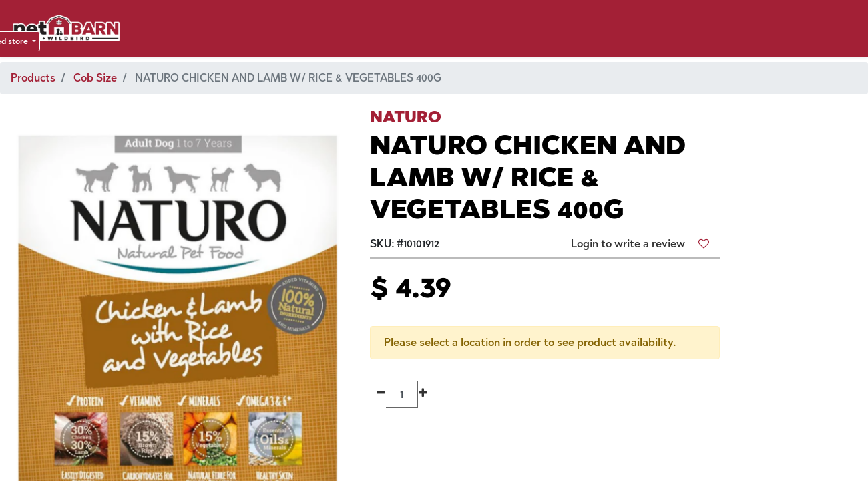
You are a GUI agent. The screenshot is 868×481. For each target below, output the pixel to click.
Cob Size (95, 78)
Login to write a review (628, 244)
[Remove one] (381, 394)
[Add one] (423, 394)
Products (33, 78)
